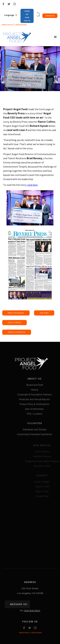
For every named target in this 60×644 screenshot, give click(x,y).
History (38, 390)
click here (32, 185)
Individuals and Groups (38, 429)
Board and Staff (38, 385)
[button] (11, 15)
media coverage (17, 332)
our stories (14, 323)
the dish (44, 313)
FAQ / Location (38, 414)
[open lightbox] (30, 208)
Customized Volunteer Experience (38, 434)
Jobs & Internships (38, 409)
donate (50, 16)
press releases (16, 313)
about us (38, 379)
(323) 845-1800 (32, 610)
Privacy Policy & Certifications (38, 404)
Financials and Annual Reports (38, 399)
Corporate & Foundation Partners (38, 394)
